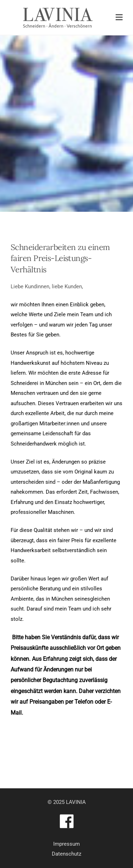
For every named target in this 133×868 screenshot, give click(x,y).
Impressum (66, 844)
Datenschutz (66, 854)
